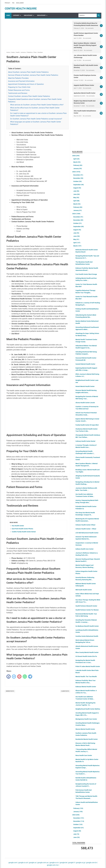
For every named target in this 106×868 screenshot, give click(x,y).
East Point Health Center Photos (22, 529)
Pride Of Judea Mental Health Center (88, 666)
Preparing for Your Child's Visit (19, 87)
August (77, 188)
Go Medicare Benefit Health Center (87, 626)
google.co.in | (54, 863)
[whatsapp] (25, 677)
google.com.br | (92, 863)
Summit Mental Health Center (85, 364)
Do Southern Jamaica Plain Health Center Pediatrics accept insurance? (36, 119)
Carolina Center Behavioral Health (87, 636)
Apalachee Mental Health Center (85, 93)
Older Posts (65, 691)
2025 (76, 172)
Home (8, 15)
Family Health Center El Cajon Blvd (87, 425)
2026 (76, 156)
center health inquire (21, 9)
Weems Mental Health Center (85, 729)
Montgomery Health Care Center (86, 719)
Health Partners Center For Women (87, 610)
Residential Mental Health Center (87, 739)
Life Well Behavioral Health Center (87, 533)
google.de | (64, 863)
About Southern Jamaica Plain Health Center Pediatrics (28, 72)
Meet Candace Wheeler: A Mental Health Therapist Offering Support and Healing (85, 45)
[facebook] (9, 677)
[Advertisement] (38, 35)
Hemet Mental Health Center (85, 386)
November (78, 178)
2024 (76, 214)
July (76, 191)
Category (16, 15)
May (76, 198)
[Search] (88, 15)
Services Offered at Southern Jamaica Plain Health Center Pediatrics (33, 75)
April (76, 159)
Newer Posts (10, 691)
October (77, 181)
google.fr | (72, 863)
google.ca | (33, 863)
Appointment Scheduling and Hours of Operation (26, 84)
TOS (13, 3)
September (79, 185)
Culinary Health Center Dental (85, 441)
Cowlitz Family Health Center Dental (24, 532)
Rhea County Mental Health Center (87, 652)
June (77, 194)
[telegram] (30, 677)
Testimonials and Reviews (18, 93)
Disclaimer (20, 3)
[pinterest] (19, 677)
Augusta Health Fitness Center (84, 85)
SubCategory (28, 15)
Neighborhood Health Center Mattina (88, 709)
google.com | (13, 863)
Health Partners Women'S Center (86, 606)
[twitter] (14, 677)
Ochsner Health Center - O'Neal (86, 529)
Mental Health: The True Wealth (86, 677)
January (78, 169)
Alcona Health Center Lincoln (85, 403)
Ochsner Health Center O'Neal (85, 525)
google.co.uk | (23, 863)
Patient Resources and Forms (19, 90)
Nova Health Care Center (84, 755)
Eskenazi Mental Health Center (86, 687)
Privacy (7, 3)
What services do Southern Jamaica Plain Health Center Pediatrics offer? (37, 105)
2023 (76, 815)
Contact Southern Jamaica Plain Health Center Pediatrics (29, 96)
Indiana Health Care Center (85, 549)
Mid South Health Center (84, 590)
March (77, 162)
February (78, 165)
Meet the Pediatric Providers (18, 78)
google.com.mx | (53, 865)
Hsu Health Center (18, 526)
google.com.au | (43, 863)
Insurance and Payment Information (21, 81)
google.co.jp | (81, 863)
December (78, 175)
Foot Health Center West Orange (86, 274)
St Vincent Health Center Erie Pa (86, 656)
